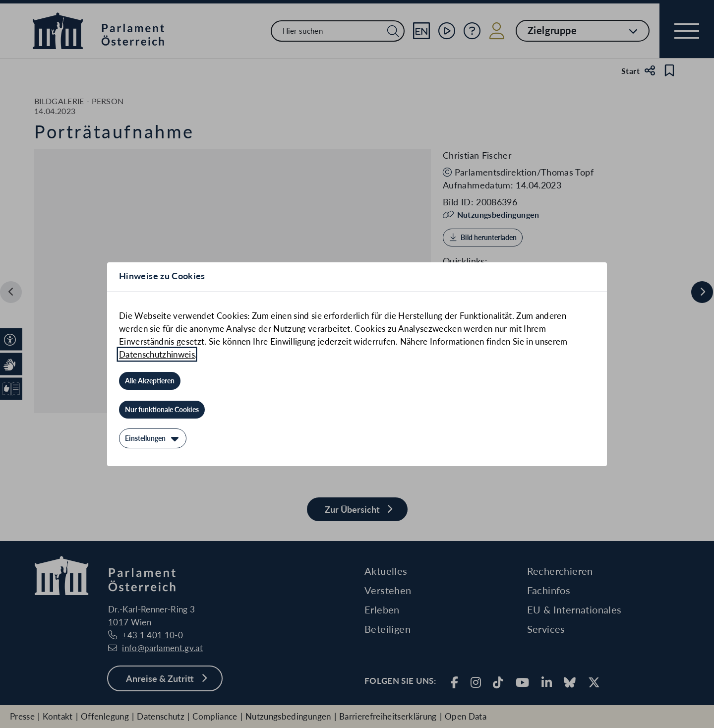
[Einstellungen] (153, 438)
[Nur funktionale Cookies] (162, 410)
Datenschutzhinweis (157, 354)
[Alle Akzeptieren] (150, 381)
